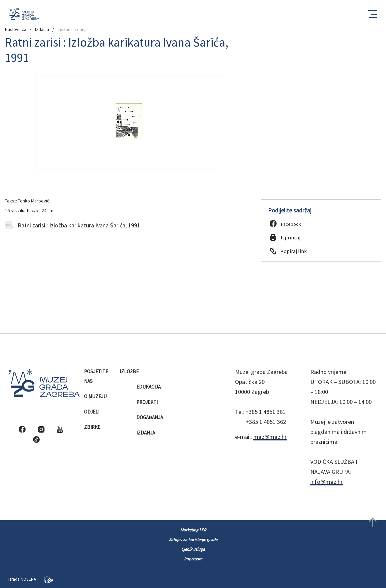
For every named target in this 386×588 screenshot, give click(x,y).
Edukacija (149, 387)
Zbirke (93, 427)
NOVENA (37, 579)
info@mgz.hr (326, 482)
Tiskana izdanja (73, 29)
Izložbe (130, 371)
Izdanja (42, 29)
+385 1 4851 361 (265, 412)
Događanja (150, 417)
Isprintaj (285, 237)
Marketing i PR (193, 530)
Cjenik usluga (193, 549)
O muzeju (96, 396)
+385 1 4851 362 (266, 422)
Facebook (285, 224)
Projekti (147, 402)
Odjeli (92, 412)
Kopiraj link (288, 251)
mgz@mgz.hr (270, 437)
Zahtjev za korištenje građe (193, 540)
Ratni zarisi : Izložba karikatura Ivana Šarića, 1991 (72, 225)
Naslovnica (16, 29)
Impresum (193, 559)
